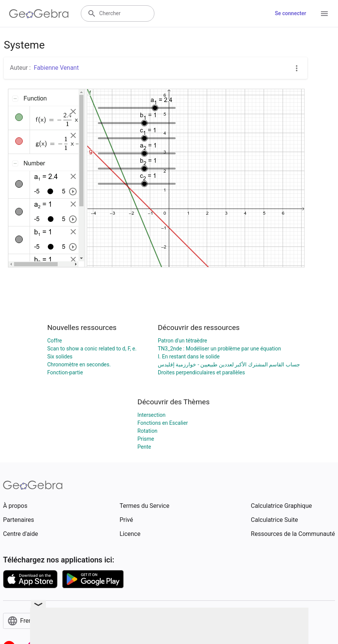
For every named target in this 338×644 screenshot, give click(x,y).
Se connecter (290, 13)
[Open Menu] (324, 14)
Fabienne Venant (56, 68)
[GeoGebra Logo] (39, 14)
